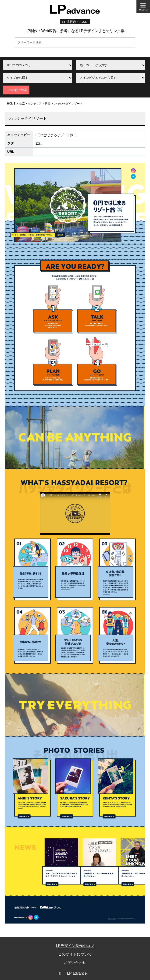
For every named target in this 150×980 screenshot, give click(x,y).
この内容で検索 (16, 90)
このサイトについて (75, 954)
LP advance (77, 973)
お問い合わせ (75, 963)
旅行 (39, 143)
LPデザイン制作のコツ (75, 946)
